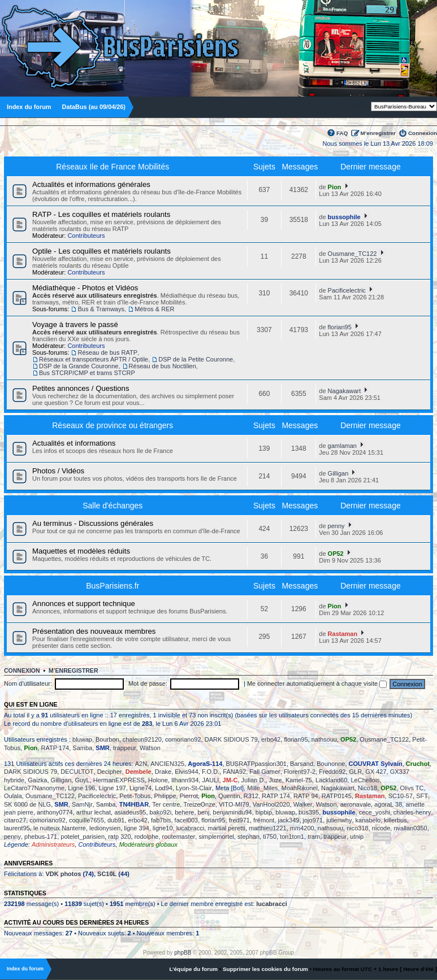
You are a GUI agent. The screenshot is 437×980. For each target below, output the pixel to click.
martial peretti (226, 828)
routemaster (179, 837)
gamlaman (342, 446)
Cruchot (418, 764)
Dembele (139, 772)
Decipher (110, 772)
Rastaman (343, 634)
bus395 (309, 812)
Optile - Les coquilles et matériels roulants (101, 251)
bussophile (344, 217)
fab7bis (161, 820)
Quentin (229, 796)
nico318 (358, 828)
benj (204, 812)
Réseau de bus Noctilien (163, 366)
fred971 (239, 820)
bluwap (82, 739)
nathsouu (324, 739)
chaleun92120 (142, 739)
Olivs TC (412, 788)
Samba (82, 748)
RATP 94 (306, 796)
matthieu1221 (268, 828)
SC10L (107, 874)
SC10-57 (401, 796)
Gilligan (338, 473)
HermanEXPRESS (119, 780)
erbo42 (271, 739)
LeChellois (365, 780)
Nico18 (367, 788)
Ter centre (166, 804)
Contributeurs (86, 236)
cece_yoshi (375, 812)
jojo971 (313, 820)
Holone (158, 780)
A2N (141, 764)
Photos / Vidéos (58, 471)
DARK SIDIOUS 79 (231, 739)
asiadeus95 (130, 812)
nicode (381, 828)
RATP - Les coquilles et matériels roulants (101, 214)
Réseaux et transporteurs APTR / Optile (94, 359)
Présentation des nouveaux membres (94, 631)
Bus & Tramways (101, 309)
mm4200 (302, 828)
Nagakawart (345, 391)
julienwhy (339, 820)
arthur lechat (94, 812)
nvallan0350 (410, 828)
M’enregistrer (378, 133)
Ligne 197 (113, 788)
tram (314, 837)
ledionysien (105, 828)
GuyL (82, 780)
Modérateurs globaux (148, 844)
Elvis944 (187, 772)
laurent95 (17, 828)
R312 (251, 796)
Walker (303, 804)
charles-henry (412, 812)
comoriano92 (183, 739)
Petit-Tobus (135, 796)
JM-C (230, 780)
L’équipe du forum (193, 969)
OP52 (336, 554)
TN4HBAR (134, 804)
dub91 (116, 820)
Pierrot (189, 796)
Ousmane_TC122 (352, 254)
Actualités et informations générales (91, 184)
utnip (357, 837)
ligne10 (163, 828)
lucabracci (191, 828)
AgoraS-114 (205, 764)
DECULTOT (77, 772)
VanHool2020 (271, 804)
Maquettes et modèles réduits (81, 551)
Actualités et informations (74, 443)
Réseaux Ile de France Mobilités (113, 167)
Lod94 (164, 788)
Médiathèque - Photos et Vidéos (85, 288)
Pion (335, 187)
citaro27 (15, 820)
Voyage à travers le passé (75, 325)
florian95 (340, 327)
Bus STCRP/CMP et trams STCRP (87, 373)
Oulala (13, 796)
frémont (264, 820)
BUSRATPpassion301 (256, 764)
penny (336, 526)
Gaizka (37, 780)
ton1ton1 (292, 837)
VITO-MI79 (234, 804)
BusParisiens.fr (113, 586)
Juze (276, 780)
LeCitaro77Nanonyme (34, 788)
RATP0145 (337, 796)
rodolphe (147, 837)
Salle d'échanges (113, 506)
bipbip (264, 812)
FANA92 (234, 772)
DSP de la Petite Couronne (196, 359)
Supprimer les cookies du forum (265, 969)
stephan (248, 837)
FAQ (342, 133)
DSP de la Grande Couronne (79, 366)
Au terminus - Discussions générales (93, 523)
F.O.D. (211, 772)
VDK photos (63, 874)
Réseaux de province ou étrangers (113, 425)
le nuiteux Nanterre (60, 828)
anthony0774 (55, 812)
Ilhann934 (185, 780)
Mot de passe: (148, 683)
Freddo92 (332, 772)
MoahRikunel (300, 788)
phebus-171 (41, 837)
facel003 (187, 820)
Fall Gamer (265, 772)
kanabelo (368, 820)
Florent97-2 (300, 772)
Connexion (423, 133)
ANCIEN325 (167, 764)
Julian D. (254, 780)
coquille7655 (86, 820)
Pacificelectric (347, 290)
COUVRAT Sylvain (376, 764)
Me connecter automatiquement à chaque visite (317, 683)
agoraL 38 (388, 804)
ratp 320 (119, 837)
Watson (150, 748)
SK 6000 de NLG (27, 804)
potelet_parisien (83, 837)
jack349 (289, 820)
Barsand (302, 764)
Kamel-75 (299, 780)
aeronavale (356, 804)
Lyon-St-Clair (194, 788)
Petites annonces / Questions (81, 388)
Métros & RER (154, 309)
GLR (356, 772)
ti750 (270, 837)
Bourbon (107, 739)
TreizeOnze (199, 804)
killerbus (395, 820)
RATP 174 (55, 748)
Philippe (165, 796)
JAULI (210, 780)
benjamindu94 (233, 812)
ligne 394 (137, 828)
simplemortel (216, 837)
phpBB (183, 953)
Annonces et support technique (84, 604)
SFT (422, 796)
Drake (163, 772)
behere (184, 812)
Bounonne (331, 764)
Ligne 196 (81, 788)
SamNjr (82, 804)
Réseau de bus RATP (107, 352)
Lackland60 (331, 780)
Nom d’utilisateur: (28, 683)
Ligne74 (140, 788)
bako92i (161, 812)
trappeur (125, 748)
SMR (102, 748)
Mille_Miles (262, 788)
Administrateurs (53, 844)
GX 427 (376, 772)
